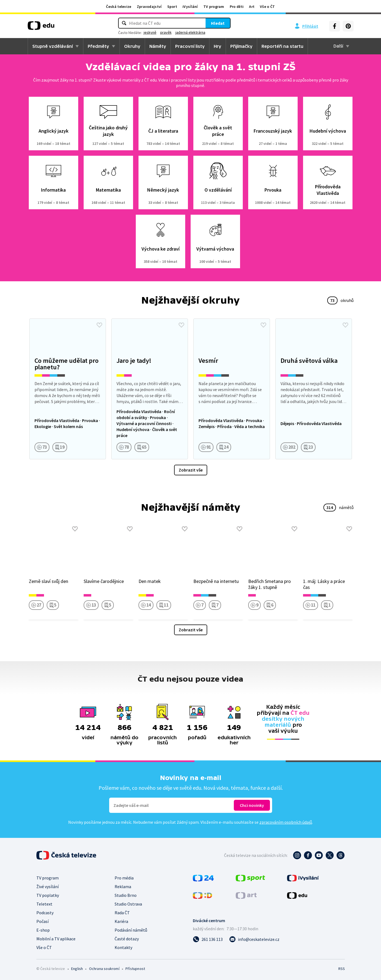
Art (252, 7)
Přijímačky (241, 46)
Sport (172, 7)
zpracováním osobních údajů (286, 822)
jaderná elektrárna (190, 32)
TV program (214, 7)
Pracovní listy (190, 46)
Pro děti (237, 7)
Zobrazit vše (191, 470)
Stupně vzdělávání (53, 46)
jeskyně (150, 32)
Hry (218, 46)
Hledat (218, 23)
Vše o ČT (267, 7)
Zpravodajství (149, 7)
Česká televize (119, 7)
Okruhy (132, 46)
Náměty (158, 46)
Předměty (98, 46)
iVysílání (190, 7)
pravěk (166, 32)
